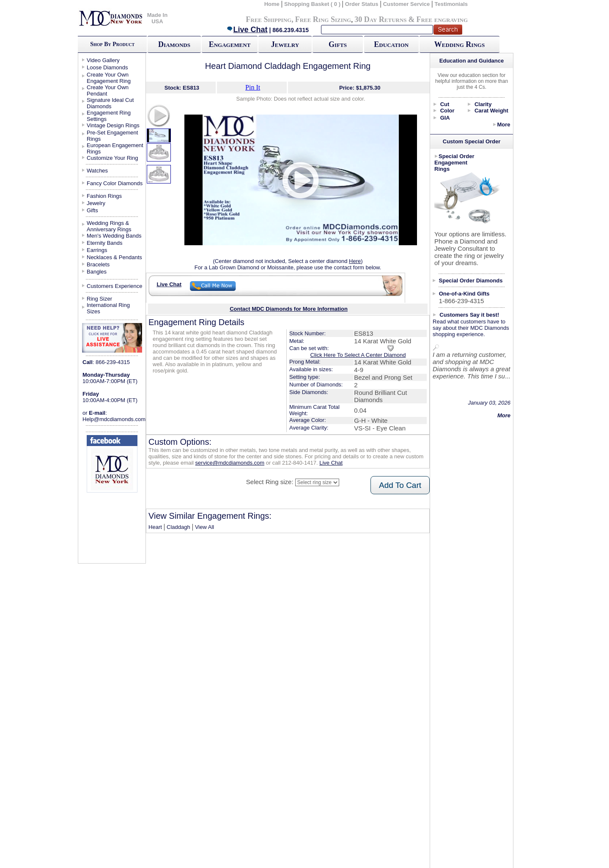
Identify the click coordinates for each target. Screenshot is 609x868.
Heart (155, 527)
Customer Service (407, 4)
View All (204, 527)
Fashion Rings (104, 196)
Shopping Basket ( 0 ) (313, 4)
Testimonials (451, 4)
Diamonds (174, 44)
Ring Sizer (99, 299)
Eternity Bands (105, 243)
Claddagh (178, 527)
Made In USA (157, 18)
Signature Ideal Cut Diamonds (110, 103)
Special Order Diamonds (471, 281)
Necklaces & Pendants (114, 257)
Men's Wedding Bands (114, 236)
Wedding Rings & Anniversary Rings (109, 226)
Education (391, 44)
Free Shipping (269, 19)
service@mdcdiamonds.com (230, 463)
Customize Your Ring (112, 158)
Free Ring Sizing (323, 19)
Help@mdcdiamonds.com (114, 419)
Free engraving (442, 19)
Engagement (230, 44)
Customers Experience (115, 286)
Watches (97, 171)
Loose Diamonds (107, 67)
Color (447, 111)
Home (272, 4)
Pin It (253, 87)
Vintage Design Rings (113, 125)
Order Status (362, 4)
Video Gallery (103, 60)
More (503, 125)
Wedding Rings (459, 44)
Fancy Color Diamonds (115, 183)
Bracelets (98, 264)
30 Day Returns (380, 19)
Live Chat (247, 30)
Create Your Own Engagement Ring (109, 78)
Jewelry (285, 44)
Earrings (97, 250)
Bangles (97, 272)
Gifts (338, 44)
